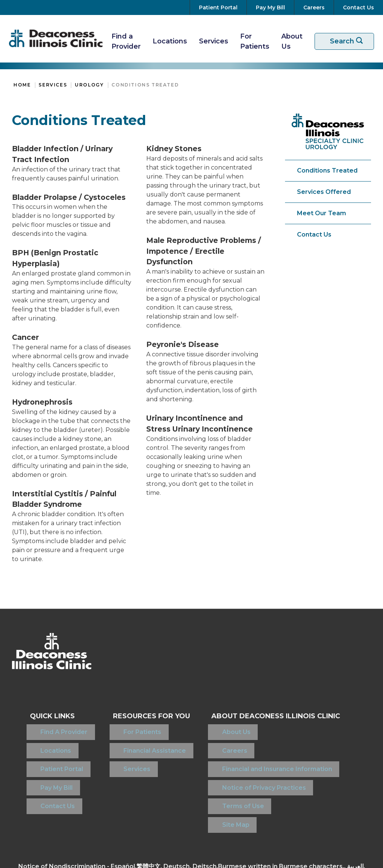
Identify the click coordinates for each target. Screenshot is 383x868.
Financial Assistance (134, 741)
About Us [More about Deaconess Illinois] (292, 41)
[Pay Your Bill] (270, 7)
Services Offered (324, 192)
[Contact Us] (357, 7)
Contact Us (314, 234)
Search (349, 41)
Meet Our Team (321, 213)
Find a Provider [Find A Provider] (126, 41)
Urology (89, 85)
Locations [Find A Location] (170, 41)
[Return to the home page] (56, 38)
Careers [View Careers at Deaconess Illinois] (217, 741)
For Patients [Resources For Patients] (255, 41)
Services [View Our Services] (214, 41)
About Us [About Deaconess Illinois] (219, 729)
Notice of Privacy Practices (247, 765)
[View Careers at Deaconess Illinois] (314, 7)
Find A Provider (53, 729)
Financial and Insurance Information (260, 753)
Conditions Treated (145, 85)
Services (53, 85)
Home (22, 85)
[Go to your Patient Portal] (218, 7)
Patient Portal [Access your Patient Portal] (51, 753)
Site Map (219, 788)
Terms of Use (226, 776)
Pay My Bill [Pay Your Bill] (46, 765)
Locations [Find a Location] (45, 741)
